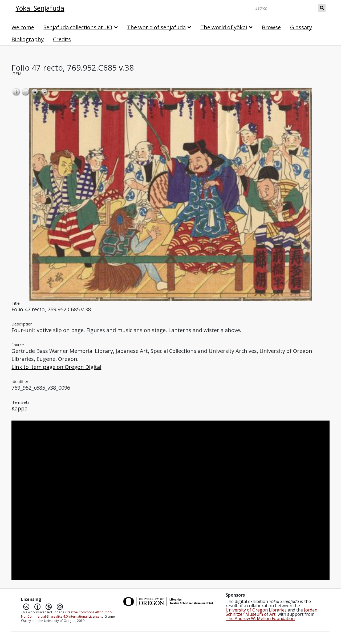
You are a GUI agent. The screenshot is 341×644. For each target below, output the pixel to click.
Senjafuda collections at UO (78, 27)
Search (322, 8)
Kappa (19, 408)
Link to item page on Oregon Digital (56, 367)
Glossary (301, 27)
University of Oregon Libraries (256, 610)
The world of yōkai (224, 27)
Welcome (23, 27)
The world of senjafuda (156, 27)
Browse (271, 27)
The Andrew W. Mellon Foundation (260, 618)
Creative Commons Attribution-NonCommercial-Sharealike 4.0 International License (67, 614)
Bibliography (28, 39)
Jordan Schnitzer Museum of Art (271, 612)
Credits (62, 39)
